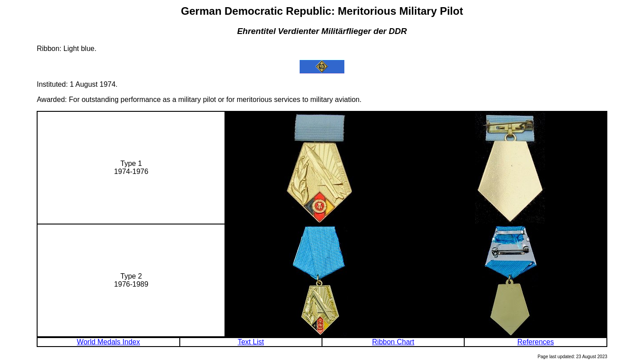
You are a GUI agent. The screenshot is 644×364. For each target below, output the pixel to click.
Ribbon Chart (393, 342)
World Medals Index (108, 342)
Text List (251, 342)
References (536, 342)
